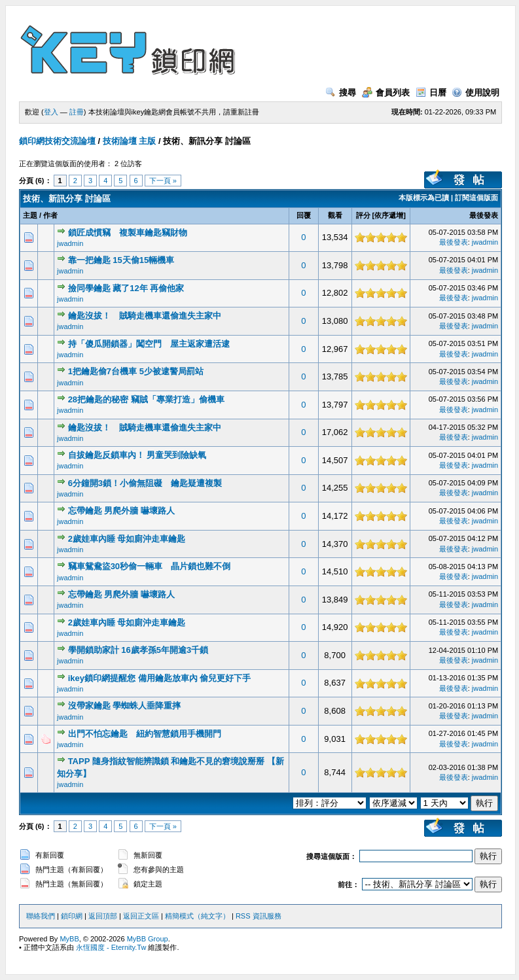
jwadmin (70, 243)
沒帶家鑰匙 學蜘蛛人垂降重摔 (125, 706)
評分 (363, 215)
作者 (50, 215)
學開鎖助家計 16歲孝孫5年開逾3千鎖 (138, 650)
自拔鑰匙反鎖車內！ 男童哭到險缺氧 (137, 455)
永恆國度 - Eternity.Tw (111, 947)
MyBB (69, 939)
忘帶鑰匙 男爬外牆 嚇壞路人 (121, 511)
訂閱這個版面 (476, 198)
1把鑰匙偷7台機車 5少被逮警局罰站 (136, 371)
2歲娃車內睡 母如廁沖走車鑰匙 (127, 539)
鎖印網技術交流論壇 (57, 141)
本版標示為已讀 (424, 198)
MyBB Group (148, 939)
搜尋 (341, 93)
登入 (51, 112)
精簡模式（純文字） (197, 916)
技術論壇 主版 (130, 141)
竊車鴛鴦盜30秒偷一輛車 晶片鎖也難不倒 (149, 566)
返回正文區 (141, 916)
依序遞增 (389, 215)
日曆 (431, 93)
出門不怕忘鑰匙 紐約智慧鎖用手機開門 (145, 734)
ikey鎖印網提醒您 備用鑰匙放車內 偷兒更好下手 (160, 678)
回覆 (304, 215)
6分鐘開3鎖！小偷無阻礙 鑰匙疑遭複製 (145, 483)
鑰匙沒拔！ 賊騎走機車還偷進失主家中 (145, 316)
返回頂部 (103, 916)
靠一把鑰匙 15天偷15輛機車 (121, 260)
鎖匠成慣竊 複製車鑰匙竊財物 (128, 233)
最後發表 (484, 215)
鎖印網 (72, 916)
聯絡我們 (41, 916)
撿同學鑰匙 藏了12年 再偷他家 (126, 288)
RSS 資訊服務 (259, 916)
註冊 (77, 112)
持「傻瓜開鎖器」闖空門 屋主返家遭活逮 (149, 344)
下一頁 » (163, 181)
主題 (30, 215)
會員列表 (386, 93)
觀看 (335, 215)
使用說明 (475, 93)
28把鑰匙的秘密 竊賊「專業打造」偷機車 (146, 399)
